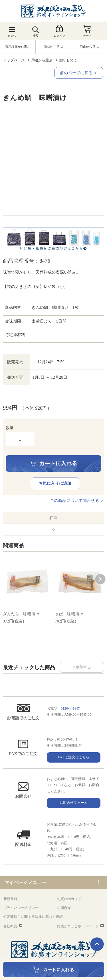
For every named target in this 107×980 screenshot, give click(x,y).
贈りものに (68, 60)
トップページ (14, 60)
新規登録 (10, 899)
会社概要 (10, 926)
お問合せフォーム (74, 803)
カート (87, 36)
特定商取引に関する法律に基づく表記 (33, 917)
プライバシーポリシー (21, 908)
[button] (100, 579)
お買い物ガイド (69, 899)
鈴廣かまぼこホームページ (78, 926)
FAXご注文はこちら (74, 757)
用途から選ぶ (42, 60)
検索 (35, 36)
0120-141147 (70, 708)
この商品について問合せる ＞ (77, 501)
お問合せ (64, 908)
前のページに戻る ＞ (79, 73)
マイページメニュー (26, 882)
